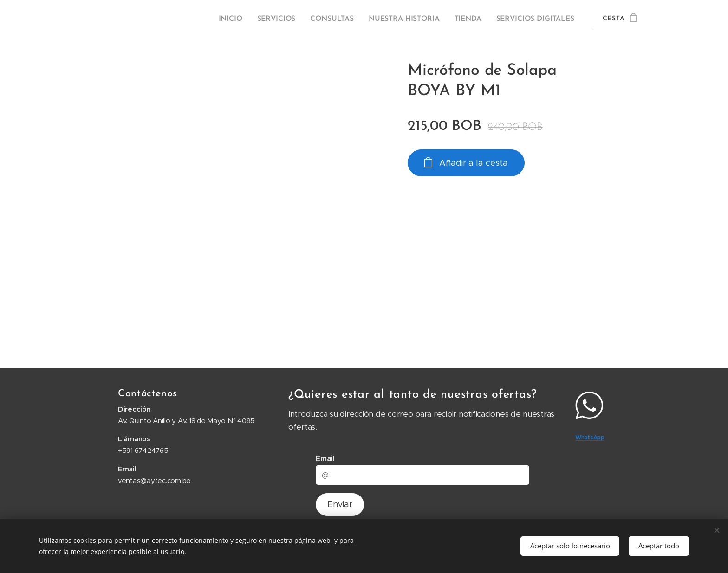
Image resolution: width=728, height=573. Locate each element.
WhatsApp (590, 438)
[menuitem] (240, 19)
